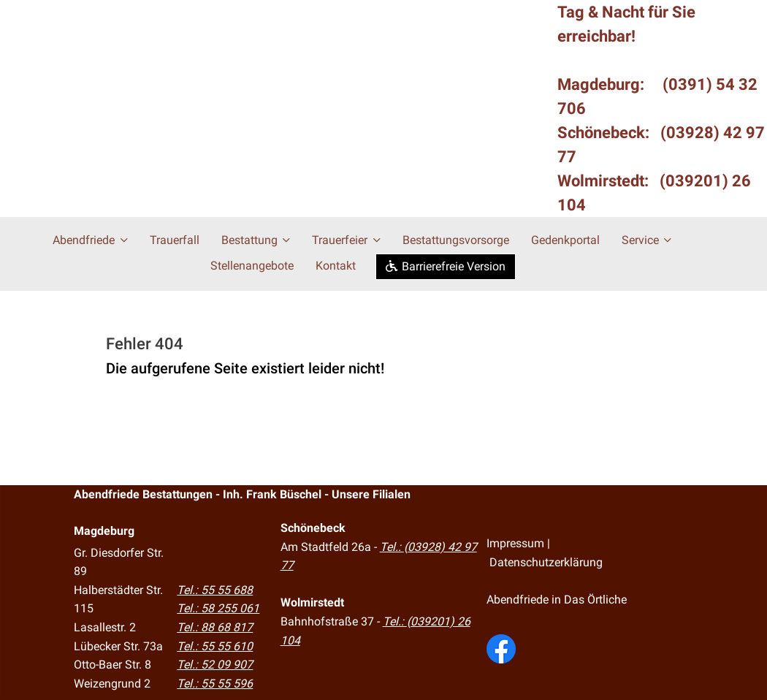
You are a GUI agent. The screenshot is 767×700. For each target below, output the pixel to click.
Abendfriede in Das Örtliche (557, 598)
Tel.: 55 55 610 (215, 645)
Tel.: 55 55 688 (215, 589)
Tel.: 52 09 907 (215, 664)
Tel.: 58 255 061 (218, 608)
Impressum (515, 542)
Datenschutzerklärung (546, 561)
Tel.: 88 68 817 (215, 626)
